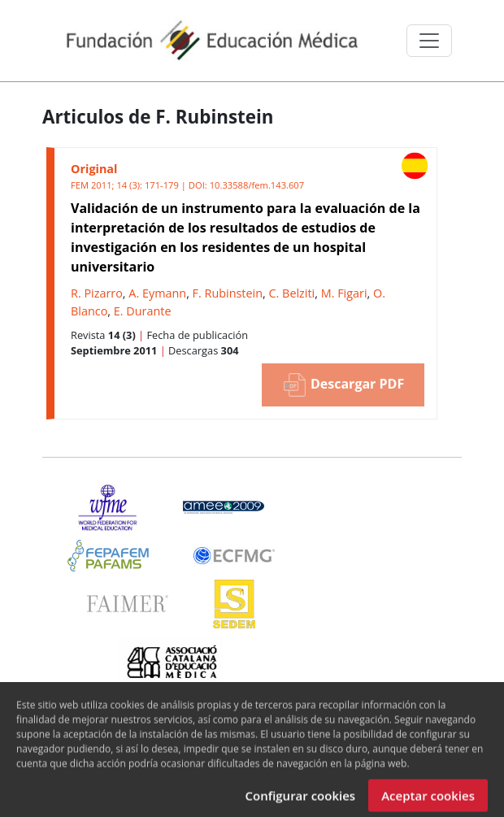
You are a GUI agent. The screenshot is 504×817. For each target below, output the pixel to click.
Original (94, 169)
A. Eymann (157, 293)
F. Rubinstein (228, 293)
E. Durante (143, 311)
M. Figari (344, 293)
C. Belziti (292, 293)
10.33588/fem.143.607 (257, 185)
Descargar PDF (343, 385)
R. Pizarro (97, 293)
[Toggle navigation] (429, 41)
